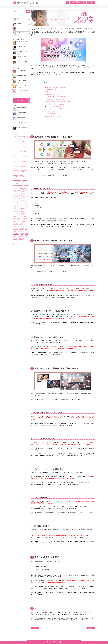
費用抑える (16, 231)
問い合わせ (21, 199)
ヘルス (21, 176)
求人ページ (16, 221)
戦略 (22, 214)
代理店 (15, 191)
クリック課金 (25, 156)
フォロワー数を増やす (52, 111)
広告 (18, 206)
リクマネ (26, 186)
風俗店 (15, 236)
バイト (23, 174)
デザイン (15, 169)
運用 (21, 231)
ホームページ (16, 179)
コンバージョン (24, 161)
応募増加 (15, 211)
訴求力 (25, 226)
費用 (18, 229)
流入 (20, 224)
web (14, 139)
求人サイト (21, 100)
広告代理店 (24, 206)
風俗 (18, 234)
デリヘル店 (16, 171)
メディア (24, 181)
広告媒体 (21, 209)
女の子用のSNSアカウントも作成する (56, 104)
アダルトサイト (17, 144)
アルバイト (25, 147)
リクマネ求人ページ (54, 642)
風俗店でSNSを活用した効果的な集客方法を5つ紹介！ (58, 102)
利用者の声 (73, 3)
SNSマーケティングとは (53, 90)
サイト (15, 164)
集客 (14, 234)
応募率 (21, 211)
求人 (18, 219)
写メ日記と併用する (52, 114)
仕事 (24, 189)
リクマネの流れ (82, 3)
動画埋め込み (16, 196)
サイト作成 (21, 164)
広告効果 (15, 209)
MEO (23, 137)
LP (14, 137)
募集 (22, 196)
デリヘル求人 (23, 171)
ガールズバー (22, 151)
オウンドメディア (17, 149)
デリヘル (21, 169)
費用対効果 (24, 229)
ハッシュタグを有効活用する (54, 106)
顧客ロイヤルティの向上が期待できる (56, 99)
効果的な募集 (21, 194)
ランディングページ (18, 186)
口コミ (15, 199)
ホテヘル (23, 179)
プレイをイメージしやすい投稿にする (56, 109)
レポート (15, 189)
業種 (14, 219)
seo (27, 137)
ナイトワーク (16, 174)
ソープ (22, 166)
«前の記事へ (35, 628)
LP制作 (18, 137)
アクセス (25, 139)
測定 (14, 226)
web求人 (19, 139)
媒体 (14, 206)
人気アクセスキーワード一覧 (26, 3)
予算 (20, 189)
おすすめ (25, 149)
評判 (14, 229)
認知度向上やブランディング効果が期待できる (58, 97)
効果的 (15, 194)
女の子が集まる (17, 204)
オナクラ (15, 151)
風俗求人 (20, 236)
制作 (23, 191)
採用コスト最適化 (17, 216)
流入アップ (26, 224)
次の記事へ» (91, 628)
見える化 (19, 226)
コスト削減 (16, 159)
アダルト (23, 142)
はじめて (15, 176)
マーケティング (17, 181)
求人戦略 (15, 224)
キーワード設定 (17, 154)
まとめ (45, 118)
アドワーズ (25, 144)
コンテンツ (16, 161)
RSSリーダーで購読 (19, 242)
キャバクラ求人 (17, 156)
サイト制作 (16, 166)
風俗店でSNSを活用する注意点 (52, 116)
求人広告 (22, 221)
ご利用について (91, 3)
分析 (19, 191)
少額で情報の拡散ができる (53, 94)
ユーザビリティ (17, 184)
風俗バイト (24, 234)
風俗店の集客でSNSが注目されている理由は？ (56, 87)
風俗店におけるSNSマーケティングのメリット (56, 92)
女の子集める (25, 204)
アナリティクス (17, 147)
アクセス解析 (16, 142)
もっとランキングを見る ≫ (25, 95)
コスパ (22, 159)
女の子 (25, 201)
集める (26, 231)
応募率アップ (16, 214)
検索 (24, 216)
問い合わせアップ (17, 201)
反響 (26, 196)
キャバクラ (25, 154)
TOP (68, 3)
